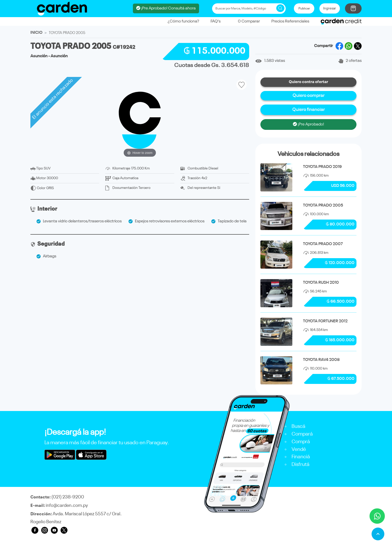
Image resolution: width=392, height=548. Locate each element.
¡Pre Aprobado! (308, 123)
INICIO (36, 31)
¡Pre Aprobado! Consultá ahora (166, 7)
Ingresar (330, 8)
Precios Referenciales (290, 20)
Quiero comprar (309, 94)
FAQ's (216, 20)
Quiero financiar (309, 108)
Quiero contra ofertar (308, 81)
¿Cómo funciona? (183, 20)
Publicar (304, 8)
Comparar (246, 20)
